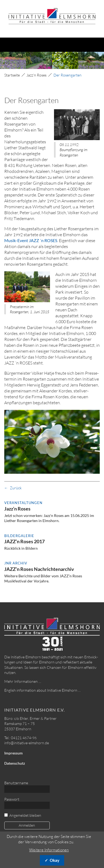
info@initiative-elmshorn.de (27, 743)
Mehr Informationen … (23, 681)
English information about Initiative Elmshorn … (43, 690)
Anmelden (27, 825)
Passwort (12, 799)
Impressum (14, 753)
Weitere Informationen (49, 850)
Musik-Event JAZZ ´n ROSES (31, 240)
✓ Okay (52, 860)
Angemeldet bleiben (25, 815)
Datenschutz (15, 763)
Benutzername (16, 783)
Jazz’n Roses (36, 75)
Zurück (16, 488)
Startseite (12, 75)
